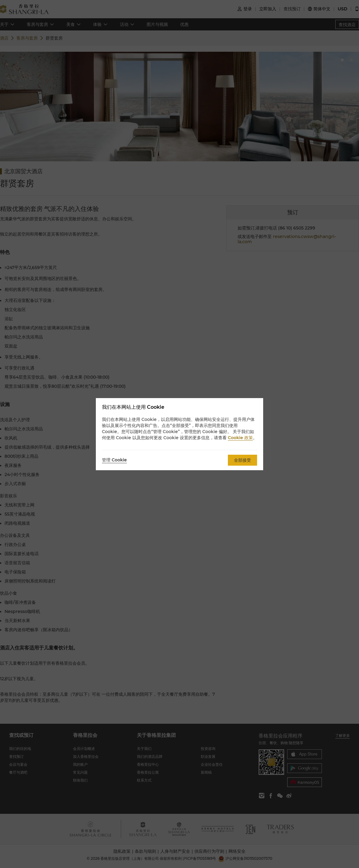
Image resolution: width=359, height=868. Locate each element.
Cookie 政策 (240, 438)
